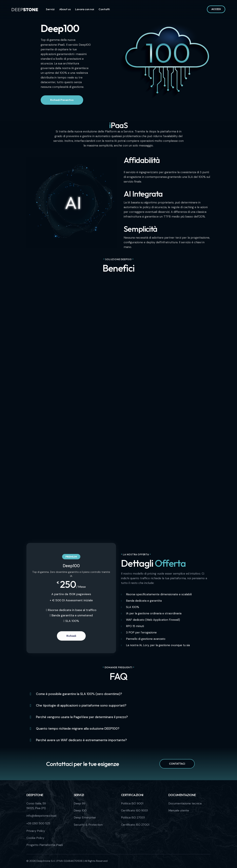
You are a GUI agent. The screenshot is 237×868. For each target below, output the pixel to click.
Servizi (79, 795)
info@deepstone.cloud (41, 816)
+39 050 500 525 (38, 823)
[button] (118, 694)
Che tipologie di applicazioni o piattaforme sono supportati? (81, 706)
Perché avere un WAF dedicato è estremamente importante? (81, 740)
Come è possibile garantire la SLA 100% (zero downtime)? (79, 694)
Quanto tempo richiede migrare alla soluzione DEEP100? (78, 729)
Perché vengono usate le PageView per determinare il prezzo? (82, 717)
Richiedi (71, 636)
